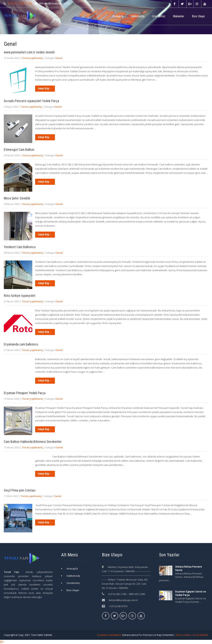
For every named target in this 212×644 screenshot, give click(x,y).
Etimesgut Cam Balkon (19, 150)
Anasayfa (118, 16)
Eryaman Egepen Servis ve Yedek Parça (191, 593)
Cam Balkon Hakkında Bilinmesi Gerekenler (33, 442)
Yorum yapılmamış (32, 58)
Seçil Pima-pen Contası (20, 490)
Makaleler (179, 16)
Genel (59, 58)
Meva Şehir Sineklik (17, 198)
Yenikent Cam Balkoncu (20, 247)
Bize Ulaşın (198, 16)
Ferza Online (184, 635)
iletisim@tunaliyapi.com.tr (123, 600)
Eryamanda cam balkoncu (21, 344)
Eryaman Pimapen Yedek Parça (25, 393)
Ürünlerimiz (159, 16)
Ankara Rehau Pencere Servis (189, 568)
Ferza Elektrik (201, 635)
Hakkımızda (138, 16)
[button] (2, 642)
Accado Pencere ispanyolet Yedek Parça (31, 101)
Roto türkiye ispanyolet (20, 296)
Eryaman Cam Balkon (109, 635)
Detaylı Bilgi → (45, 89)
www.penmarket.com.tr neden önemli (29, 52)
